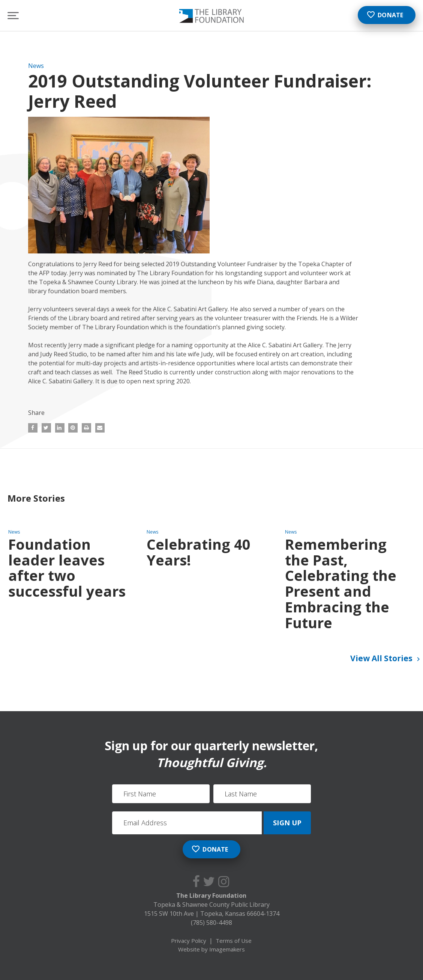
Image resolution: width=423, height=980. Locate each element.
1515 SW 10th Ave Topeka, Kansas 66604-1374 (212, 914)
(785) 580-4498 (211, 923)
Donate (385, 15)
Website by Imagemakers (211, 949)
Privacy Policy (189, 941)
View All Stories (386, 659)
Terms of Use (234, 941)
